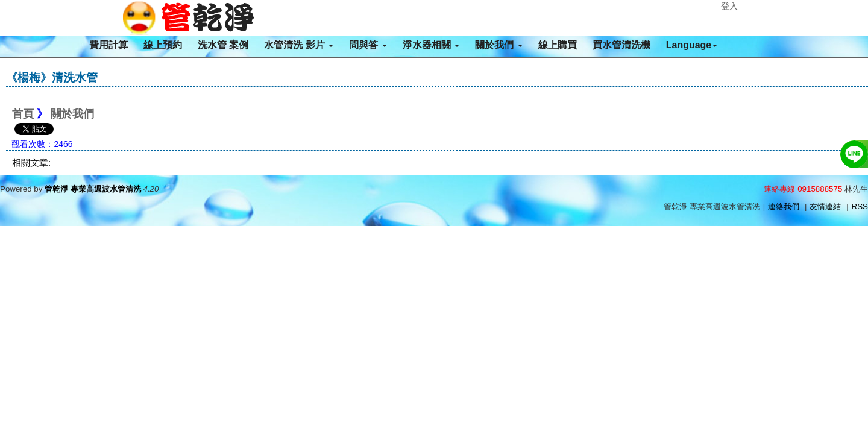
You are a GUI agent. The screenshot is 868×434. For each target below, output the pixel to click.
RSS (860, 206)
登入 (729, 6)
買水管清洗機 (621, 45)
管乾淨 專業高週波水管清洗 (93, 189)
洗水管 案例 (223, 45)
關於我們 (498, 45)
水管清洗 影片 (299, 45)
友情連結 (825, 206)
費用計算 (108, 45)
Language (692, 45)
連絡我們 (784, 206)
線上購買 (558, 45)
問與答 (368, 45)
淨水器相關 (431, 45)
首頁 (23, 114)
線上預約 (163, 45)
